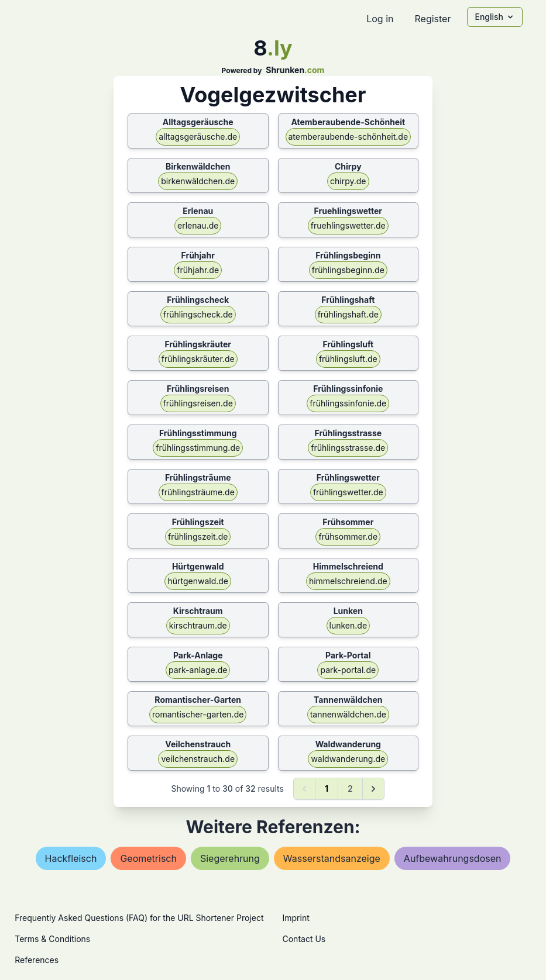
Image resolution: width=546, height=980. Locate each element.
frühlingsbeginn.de (348, 270)
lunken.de (348, 625)
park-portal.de (348, 670)
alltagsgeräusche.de (198, 137)
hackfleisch (71, 858)
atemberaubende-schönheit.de (348, 137)
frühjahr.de (198, 270)
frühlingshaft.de (348, 314)
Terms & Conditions (52, 939)
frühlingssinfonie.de (348, 403)
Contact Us (304, 939)
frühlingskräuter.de (198, 359)
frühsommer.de (348, 536)
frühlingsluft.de (348, 359)
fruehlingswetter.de (348, 225)
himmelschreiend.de (348, 581)
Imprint (296, 918)
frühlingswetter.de (348, 492)
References (37, 960)
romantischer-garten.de (198, 714)
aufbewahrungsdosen (453, 858)
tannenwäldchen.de (348, 714)
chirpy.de (348, 181)
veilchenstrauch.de (198, 759)
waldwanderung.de (348, 759)
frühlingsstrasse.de (348, 448)
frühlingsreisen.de (198, 403)
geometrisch (148, 858)
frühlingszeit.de (198, 536)
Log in (380, 19)
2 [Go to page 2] (350, 789)
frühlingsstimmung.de (198, 448)
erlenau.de (198, 225)
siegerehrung (230, 858)
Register (432, 19)
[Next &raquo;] (373, 789)
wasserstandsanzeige (332, 858)
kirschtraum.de (198, 625)
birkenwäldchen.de (198, 181)
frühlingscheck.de (198, 314)
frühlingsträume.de (198, 492)
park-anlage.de (198, 670)
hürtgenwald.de (198, 581)
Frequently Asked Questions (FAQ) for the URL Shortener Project (139, 918)
